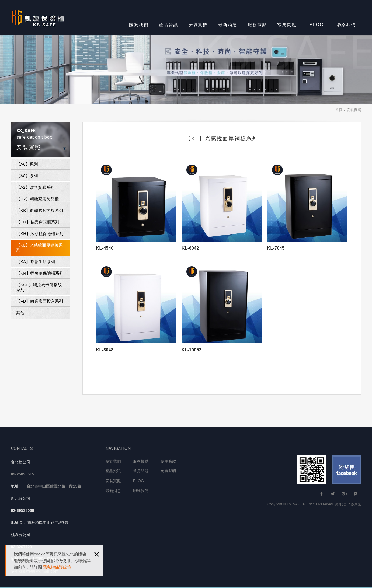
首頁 (339, 110)
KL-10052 (192, 350)
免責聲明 (168, 471)
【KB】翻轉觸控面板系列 (40, 210)
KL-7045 (276, 248)
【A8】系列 (27, 176)
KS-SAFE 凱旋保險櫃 (38, 17)
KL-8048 (105, 350)
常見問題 (287, 25)
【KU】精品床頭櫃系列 (38, 222)
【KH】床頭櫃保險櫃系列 (40, 234)
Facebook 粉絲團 (347, 470)
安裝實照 (198, 25)
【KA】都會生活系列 (36, 262)
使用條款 (168, 461)
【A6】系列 (27, 164)
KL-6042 (190, 248)
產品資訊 (169, 25)
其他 (21, 313)
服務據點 (258, 25)
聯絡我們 (346, 25)
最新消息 (228, 25)
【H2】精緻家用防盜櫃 (38, 199)
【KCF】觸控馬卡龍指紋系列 (39, 287)
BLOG (317, 25)
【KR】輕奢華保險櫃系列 (40, 273)
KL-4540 (105, 248)
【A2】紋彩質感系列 (36, 187)
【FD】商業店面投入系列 (40, 301)
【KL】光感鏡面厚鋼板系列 (40, 248)
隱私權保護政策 (57, 567)
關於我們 (139, 25)
